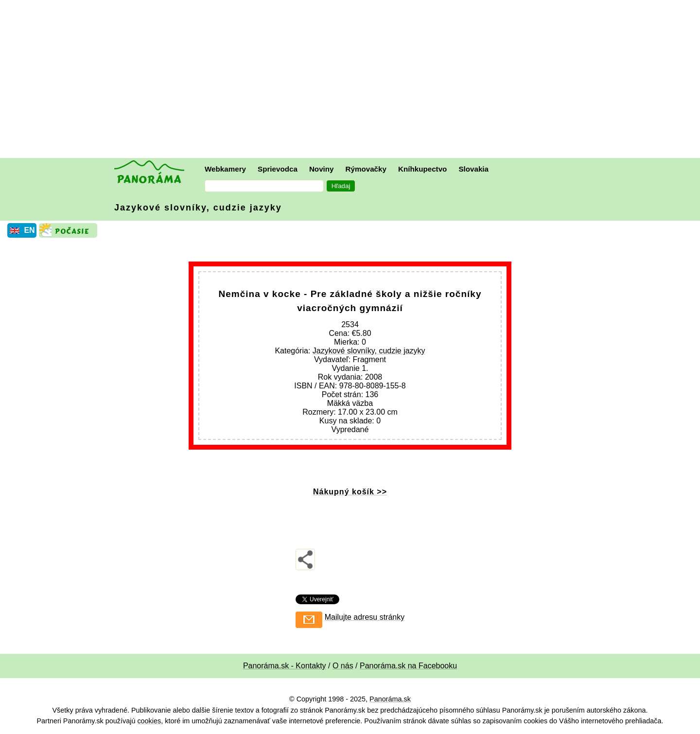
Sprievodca (278, 169)
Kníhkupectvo (422, 169)
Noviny (322, 169)
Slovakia (473, 169)
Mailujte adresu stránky (365, 617)
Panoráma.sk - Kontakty (285, 666)
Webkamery (225, 169)
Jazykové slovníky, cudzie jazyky (198, 208)
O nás (343, 666)
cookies (149, 721)
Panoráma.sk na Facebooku (408, 666)
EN (29, 230)
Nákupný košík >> (350, 492)
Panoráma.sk (390, 699)
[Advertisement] (352, 80)
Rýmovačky (366, 169)
